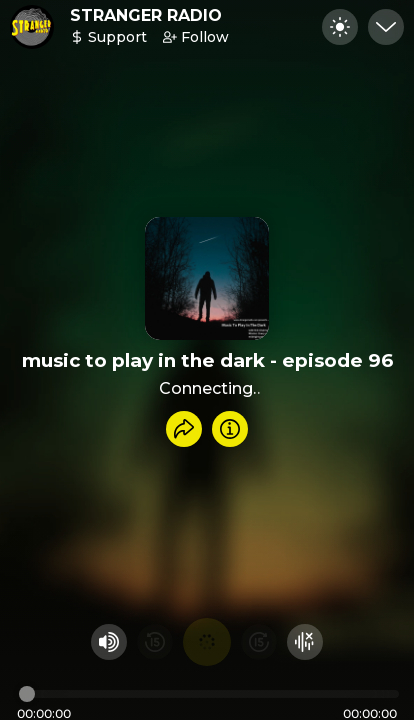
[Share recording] (184, 429)
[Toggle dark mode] (340, 27)
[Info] (230, 429)
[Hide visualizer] (305, 642)
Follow (196, 37)
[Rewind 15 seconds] (155, 642)
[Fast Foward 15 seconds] (259, 642)
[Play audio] (207, 642)
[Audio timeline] (209, 694)
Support (108, 37)
